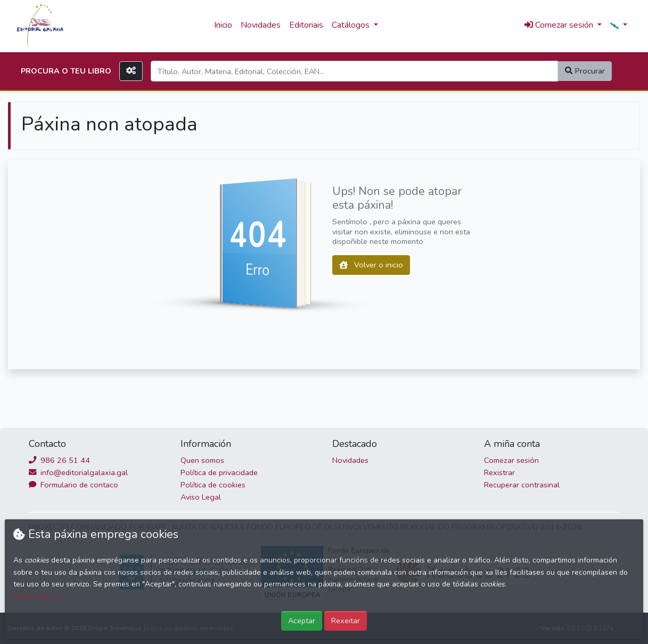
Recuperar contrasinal (522, 485)
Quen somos (202, 460)
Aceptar (302, 621)
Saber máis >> (38, 596)
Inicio (223, 25)
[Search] (355, 71)
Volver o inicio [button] (371, 265)
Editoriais (306, 25)
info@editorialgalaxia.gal (78, 472)
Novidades (261, 25)
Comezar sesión (511, 460)
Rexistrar (499, 472)
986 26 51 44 (59, 460)
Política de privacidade (219, 472)
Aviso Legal (201, 497)
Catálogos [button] (352, 25)
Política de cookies (213, 485)
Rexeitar (346, 621)
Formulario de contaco (73, 485)
